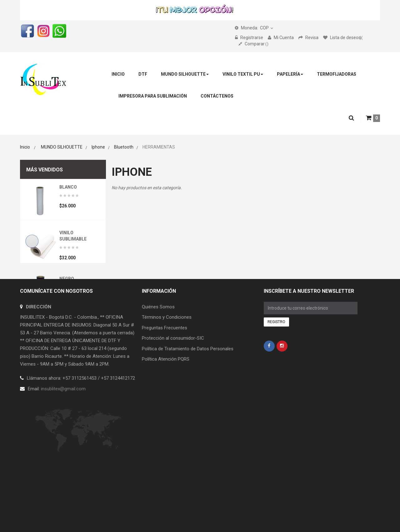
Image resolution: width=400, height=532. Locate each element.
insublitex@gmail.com (63, 453)
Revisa (309, 38)
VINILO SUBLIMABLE (73, 236)
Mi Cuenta (281, 38)
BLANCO (68, 187)
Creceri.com (141, 479)
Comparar (253, 44)
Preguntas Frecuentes (165, 392)
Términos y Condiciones (167, 382)
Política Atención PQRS (166, 423)
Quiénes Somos (158, 371)
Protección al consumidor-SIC (173, 403)
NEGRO (67, 279)
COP (252, 28)
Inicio (25, 147)
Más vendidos (45, 170)
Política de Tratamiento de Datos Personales (188, 413)
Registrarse (250, 38)
